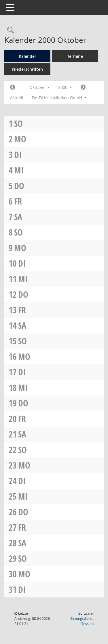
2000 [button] (65, 87)
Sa (18, 217)
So (18, 124)
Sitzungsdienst (82, 621)
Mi (19, 170)
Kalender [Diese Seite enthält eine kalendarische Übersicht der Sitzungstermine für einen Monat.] (28, 56)
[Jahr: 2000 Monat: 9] (13, 87)
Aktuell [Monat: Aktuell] (17, 98)
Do (19, 186)
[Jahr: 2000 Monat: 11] (83, 87)
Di (18, 155)
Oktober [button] (39, 87)
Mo (20, 139)
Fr (18, 201)
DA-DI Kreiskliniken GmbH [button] (59, 98)
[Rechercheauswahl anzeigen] (9, 30)
